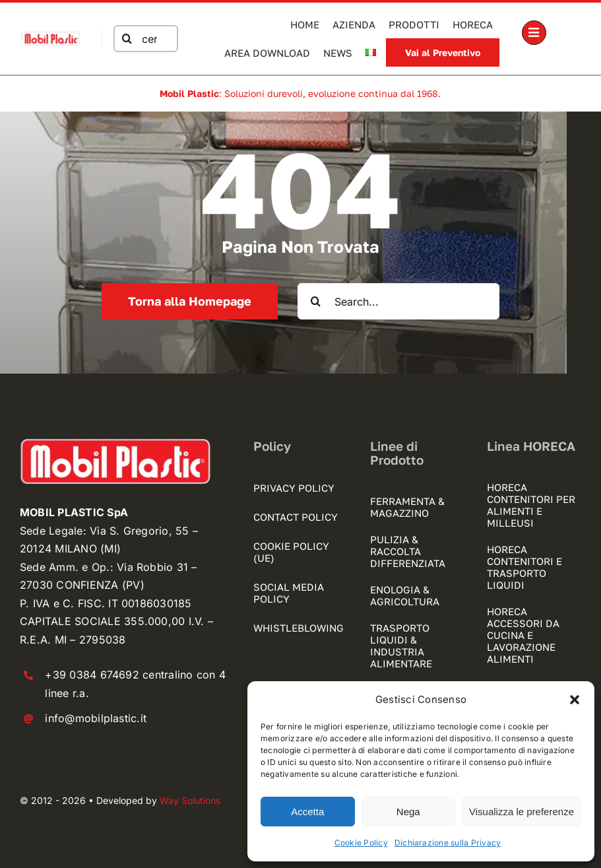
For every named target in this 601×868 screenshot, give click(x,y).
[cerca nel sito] (144, 39)
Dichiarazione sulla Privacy (448, 843)
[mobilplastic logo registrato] (50, 36)
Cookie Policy (361, 843)
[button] (575, 700)
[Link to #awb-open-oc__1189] (534, 33)
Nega (408, 812)
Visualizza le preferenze (522, 812)
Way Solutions (190, 800)
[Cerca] (125, 39)
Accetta (307, 812)
